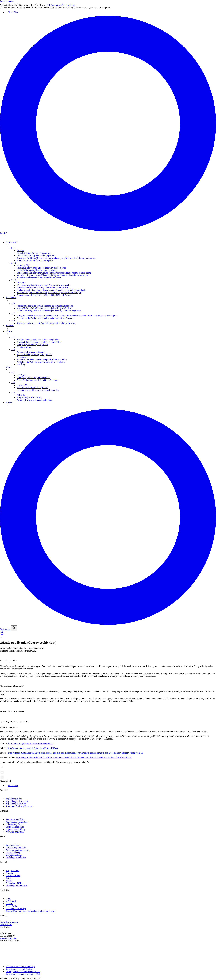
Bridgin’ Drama (12, 871)
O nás (8, 899)
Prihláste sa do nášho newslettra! (63, 5)
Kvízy (8, 878)
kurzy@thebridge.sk (9, 922)
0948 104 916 (6, 924)
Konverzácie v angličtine (17, 822)
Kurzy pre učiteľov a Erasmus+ (19, 806)
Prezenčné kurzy (13, 852)
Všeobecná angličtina (15, 819)
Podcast (9, 880)
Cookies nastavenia (9, 727)
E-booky (9, 873)
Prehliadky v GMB (14, 883)
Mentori (9, 904)
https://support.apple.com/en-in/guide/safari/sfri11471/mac (32, 748)
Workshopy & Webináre (16, 885)
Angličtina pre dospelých (17, 801)
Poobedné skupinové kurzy (17, 850)
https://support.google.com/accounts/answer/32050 (31, 743)
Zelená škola (11, 906)
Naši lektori (11, 901)
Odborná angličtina (14, 824)
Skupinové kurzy (13, 845)
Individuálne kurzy (14, 855)
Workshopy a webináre (16, 857)
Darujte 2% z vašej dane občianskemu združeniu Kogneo (31, 911)
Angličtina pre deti (14, 799)
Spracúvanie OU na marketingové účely (23, 974)
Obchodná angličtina (15, 827)
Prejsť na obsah (7, 1)
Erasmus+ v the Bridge (16, 909)
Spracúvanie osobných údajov (19, 969)
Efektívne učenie (13, 876)
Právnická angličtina (15, 832)
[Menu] (1, 637)
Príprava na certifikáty (15, 829)
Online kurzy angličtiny (16, 847)
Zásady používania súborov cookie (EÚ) (23, 972)
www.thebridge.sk (8, 938)
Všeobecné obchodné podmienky (20, 967)
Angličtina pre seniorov (16, 804)
